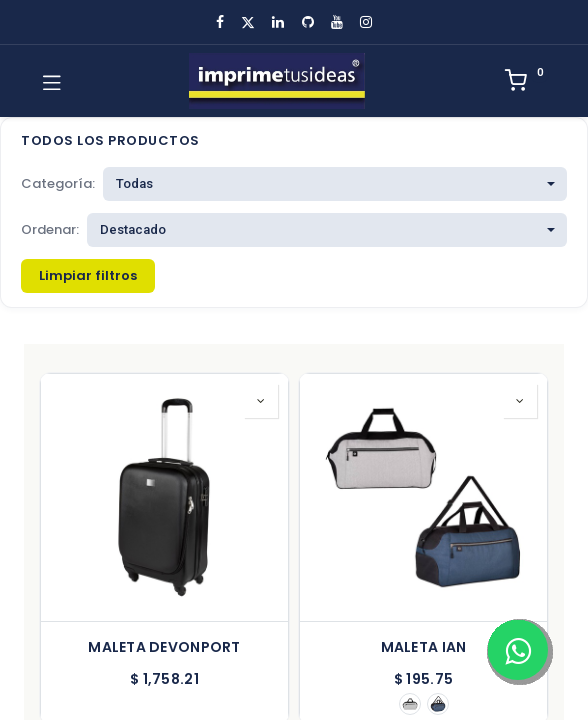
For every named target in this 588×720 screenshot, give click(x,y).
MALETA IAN (424, 647)
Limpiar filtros (88, 275)
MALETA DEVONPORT (164, 647)
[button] (261, 401)
